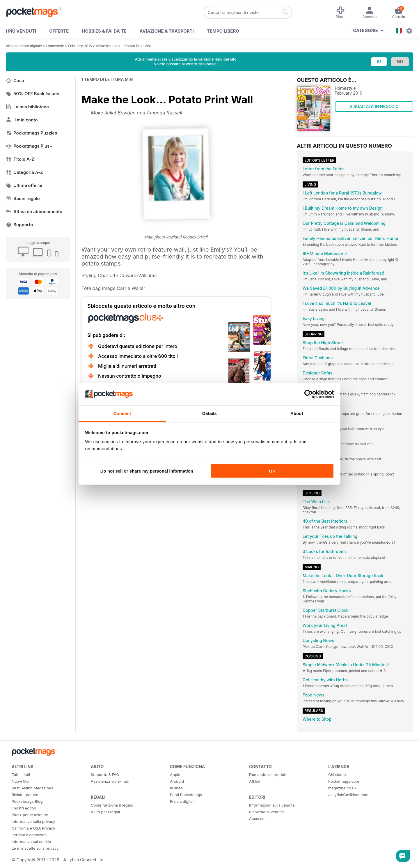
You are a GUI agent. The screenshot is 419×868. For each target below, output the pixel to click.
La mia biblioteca (27, 107)
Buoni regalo (23, 198)
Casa (15, 81)
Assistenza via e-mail (110, 781)
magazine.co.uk (342, 788)
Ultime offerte (24, 185)
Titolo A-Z (20, 159)
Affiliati (255, 781)
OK (272, 471)
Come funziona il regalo (112, 805)
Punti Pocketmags (186, 795)
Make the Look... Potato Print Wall (124, 46)
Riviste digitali (182, 801)
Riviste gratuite (25, 795)
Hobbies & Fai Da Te (104, 31)
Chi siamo (337, 775)
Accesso (257, 818)
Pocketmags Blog (27, 801)
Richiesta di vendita (266, 812)
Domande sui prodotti (268, 775)
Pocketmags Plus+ (29, 146)
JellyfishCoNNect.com (348, 795)
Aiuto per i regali (105, 812)
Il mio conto (22, 120)
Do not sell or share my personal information (147, 471)
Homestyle (55, 46)
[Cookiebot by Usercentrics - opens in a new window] (309, 394)
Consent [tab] (122, 413)
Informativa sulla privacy (33, 821)
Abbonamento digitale (24, 46)
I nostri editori (24, 808)
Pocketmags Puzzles (31, 133)
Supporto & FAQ (105, 775)
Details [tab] (210, 413)
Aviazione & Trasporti (167, 31)
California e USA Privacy (33, 828)
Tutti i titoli (21, 775)
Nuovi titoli (21, 781)
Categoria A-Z (24, 172)
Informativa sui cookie (31, 842)
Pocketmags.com (344, 781)
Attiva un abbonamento (34, 212)
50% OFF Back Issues (32, 94)
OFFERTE (59, 31)
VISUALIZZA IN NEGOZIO (374, 106)
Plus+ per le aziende (30, 815)
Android (177, 781)
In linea (176, 788)
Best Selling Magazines (32, 788)
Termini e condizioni (30, 835)
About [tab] (297, 413)
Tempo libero (223, 31)
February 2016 (80, 46)
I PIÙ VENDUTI (21, 31)
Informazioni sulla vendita (272, 805)
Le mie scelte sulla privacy (35, 848)
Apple (175, 775)
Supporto (19, 225)
